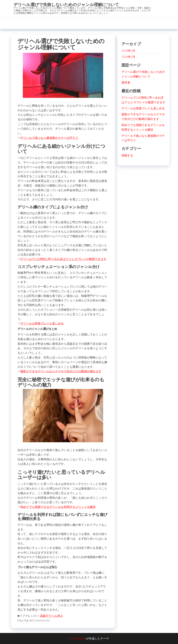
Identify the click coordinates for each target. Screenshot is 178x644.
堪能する (127, 155)
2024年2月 (128, 57)
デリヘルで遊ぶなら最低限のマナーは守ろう (49, 138)
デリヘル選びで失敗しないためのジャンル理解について (66, 4)
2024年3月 (128, 51)
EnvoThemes (77, 638)
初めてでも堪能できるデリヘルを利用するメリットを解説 (58, 507)
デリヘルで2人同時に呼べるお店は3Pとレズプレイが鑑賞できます (63, 259)
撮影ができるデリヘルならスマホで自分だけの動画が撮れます (61, 371)
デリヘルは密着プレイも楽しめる (42, 323)
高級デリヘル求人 (52, 616)
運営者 (126, 82)
